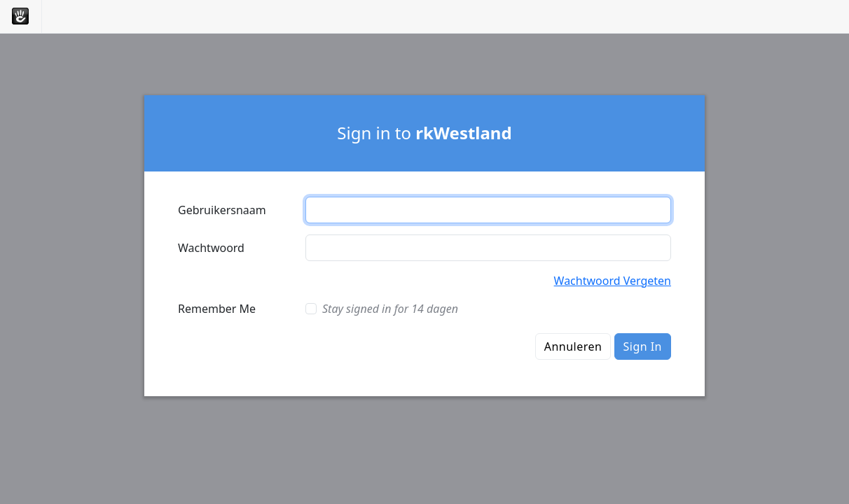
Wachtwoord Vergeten (613, 281)
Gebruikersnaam (222, 210)
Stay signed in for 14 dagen (390, 309)
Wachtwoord (211, 248)
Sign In (643, 346)
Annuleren (573, 346)
